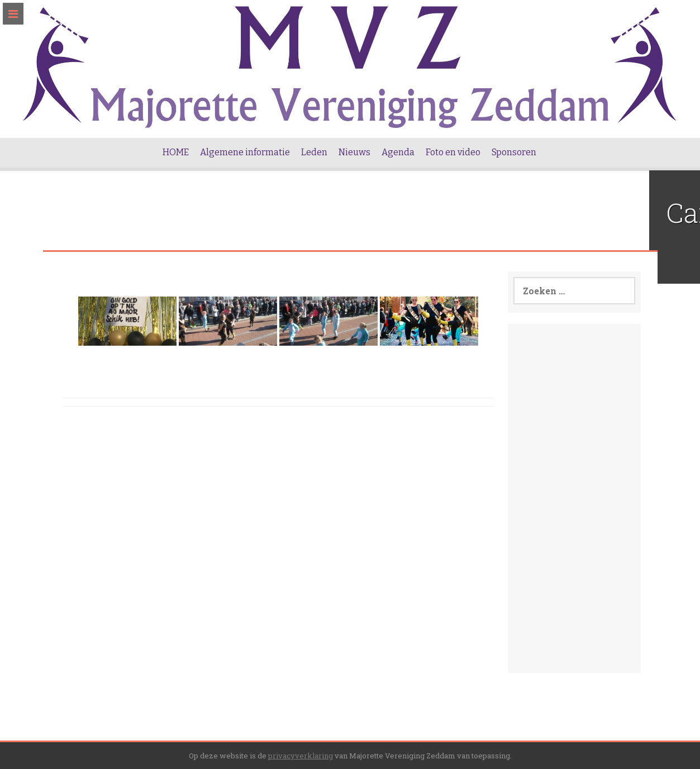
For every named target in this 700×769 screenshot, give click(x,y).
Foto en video (453, 152)
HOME (176, 152)
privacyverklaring (301, 756)
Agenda (398, 152)
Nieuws (354, 152)
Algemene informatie (245, 152)
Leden (314, 152)
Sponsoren (514, 152)
